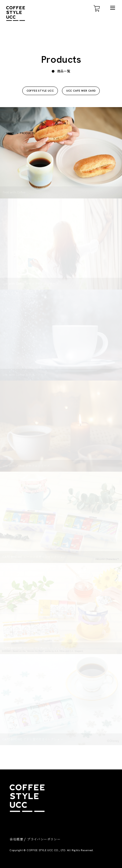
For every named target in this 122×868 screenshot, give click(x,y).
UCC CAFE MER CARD (81, 91)
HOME (10, 133)
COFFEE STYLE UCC (40, 91)
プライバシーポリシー (44, 839)
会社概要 (16, 839)
